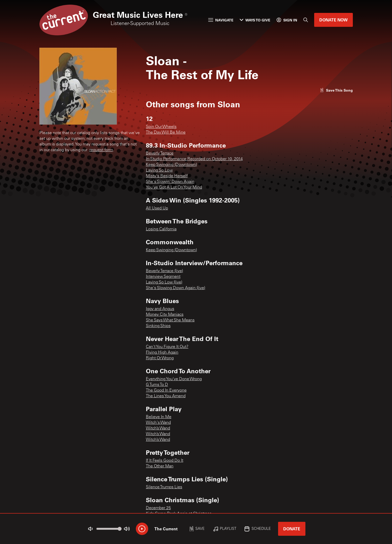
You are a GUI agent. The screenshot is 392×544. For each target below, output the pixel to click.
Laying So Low (159, 170)
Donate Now (333, 20)
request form (101, 150)
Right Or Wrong (160, 358)
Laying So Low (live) (164, 282)
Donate (292, 529)
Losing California (161, 229)
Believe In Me (159, 417)
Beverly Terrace (160, 153)
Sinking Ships (158, 326)
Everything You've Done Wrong (174, 379)
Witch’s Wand (158, 428)
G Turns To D (157, 385)
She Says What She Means (170, 320)
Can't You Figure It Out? (167, 347)
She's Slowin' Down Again (170, 182)
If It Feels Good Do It (165, 461)
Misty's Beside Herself (167, 176)
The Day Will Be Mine (166, 133)
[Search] (306, 20)
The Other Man (160, 466)
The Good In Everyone (166, 391)
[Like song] (336, 90)
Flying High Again (162, 353)
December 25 (158, 508)
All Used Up (157, 208)
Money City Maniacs (165, 315)
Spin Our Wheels (161, 127)
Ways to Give (255, 20)
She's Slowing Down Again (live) (176, 288)
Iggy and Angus (160, 309)
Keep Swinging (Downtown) (171, 165)
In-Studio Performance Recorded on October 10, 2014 (194, 159)
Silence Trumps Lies (164, 487)
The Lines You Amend (166, 396)
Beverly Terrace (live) (164, 271)
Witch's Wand (158, 423)
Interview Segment (163, 277)
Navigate (221, 20)
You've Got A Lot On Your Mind (174, 188)
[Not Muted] (90, 529)
